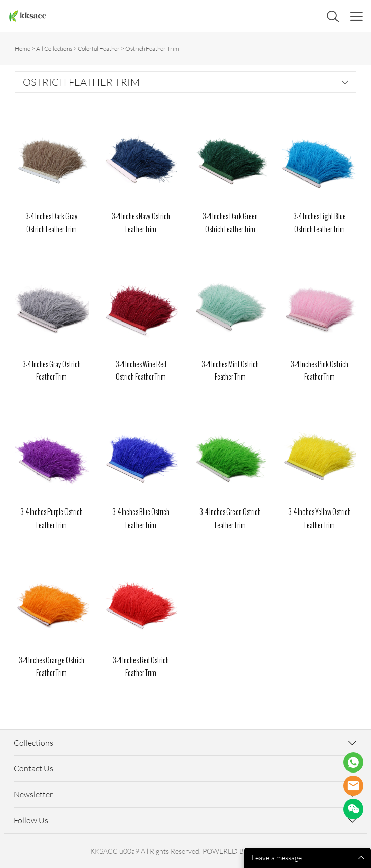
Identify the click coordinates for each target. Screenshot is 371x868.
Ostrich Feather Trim (152, 49)
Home (23, 49)
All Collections (54, 49)
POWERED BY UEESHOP (242, 851)
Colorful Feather (99, 49)
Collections (33, 743)
